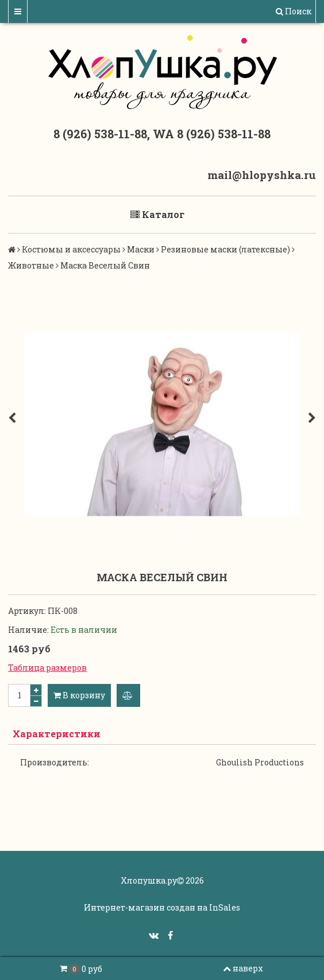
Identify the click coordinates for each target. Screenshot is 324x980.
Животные (31, 265)
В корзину (79, 695)
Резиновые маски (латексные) (225, 249)
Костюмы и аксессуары (71, 249)
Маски (141, 249)
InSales (225, 907)
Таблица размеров (47, 668)
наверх (243, 968)
